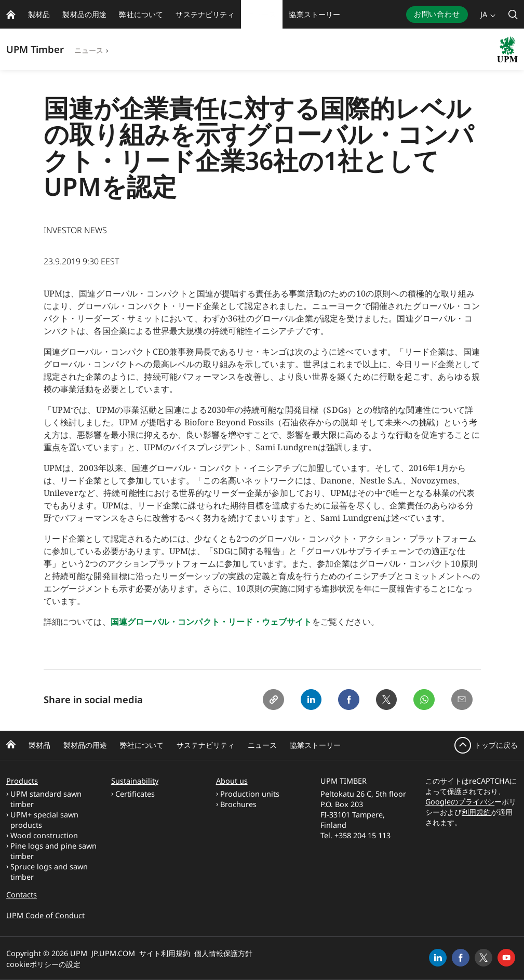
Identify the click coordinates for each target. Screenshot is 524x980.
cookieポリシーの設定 (43, 964)
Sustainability (135, 781)
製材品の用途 (85, 745)
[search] (513, 14)
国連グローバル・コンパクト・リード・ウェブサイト (211, 622)
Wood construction (44, 835)
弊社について (142, 745)
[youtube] (506, 958)
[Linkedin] (303, 701)
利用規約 (476, 812)
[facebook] (461, 958)
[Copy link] (264, 701)
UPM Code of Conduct (45, 915)
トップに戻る (496, 745)
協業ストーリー (315, 745)
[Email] (461, 701)
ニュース (89, 50)
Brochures (238, 804)
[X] (382, 701)
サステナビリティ (206, 745)
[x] (483, 958)
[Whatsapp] (422, 701)
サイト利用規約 (165, 953)
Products (22, 781)
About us (232, 781)
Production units (250, 794)
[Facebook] (343, 701)
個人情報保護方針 (223, 953)
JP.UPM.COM (113, 953)
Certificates (135, 794)
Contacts (22, 895)
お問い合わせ (437, 14)
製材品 (39, 745)
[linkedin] (438, 958)
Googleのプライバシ (460, 802)
